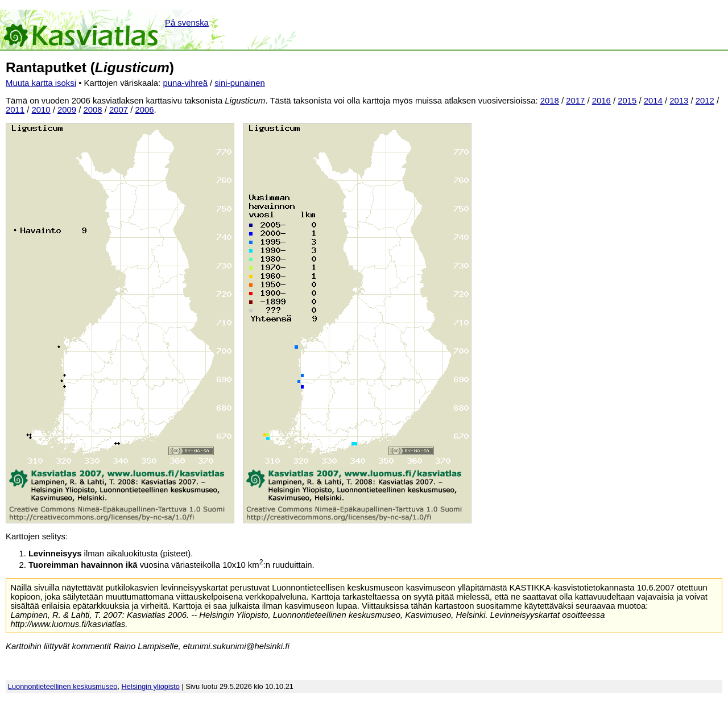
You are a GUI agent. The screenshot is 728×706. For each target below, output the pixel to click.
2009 (67, 110)
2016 (601, 101)
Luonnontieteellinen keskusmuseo (63, 686)
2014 (653, 101)
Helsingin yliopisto (151, 686)
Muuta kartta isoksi (41, 83)
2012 (705, 101)
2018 (550, 101)
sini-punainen (240, 83)
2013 (679, 101)
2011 (15, 110)
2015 (627, 101)
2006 (145, 110)
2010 (41, 110)
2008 (93, 110)
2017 (575, 101)
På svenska (187, 23)
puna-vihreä (185, 83)
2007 (119, 110)
